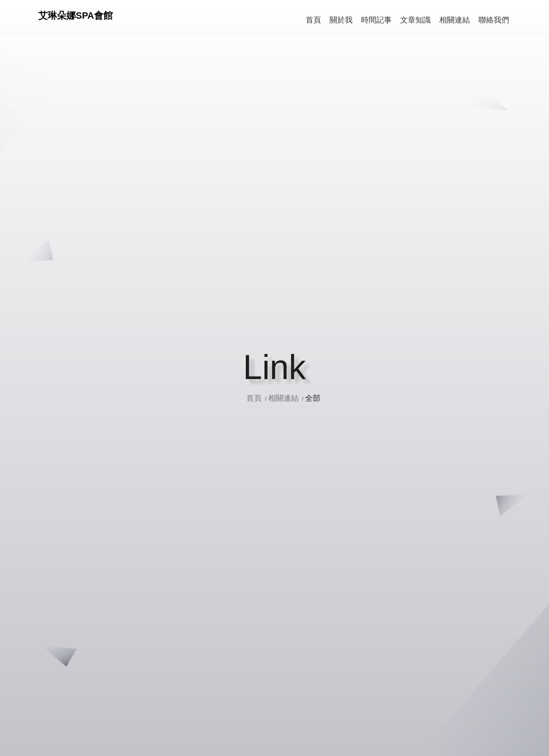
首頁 (262, 398)
